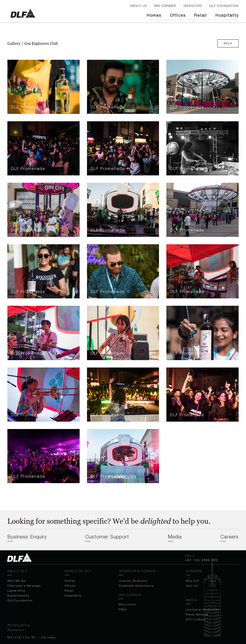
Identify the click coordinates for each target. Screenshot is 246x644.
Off (178, 15)
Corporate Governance (136, 586)
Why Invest (127, 604)
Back (228, 43)
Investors (193, 6)
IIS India (48, 637)
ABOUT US (138, 6)
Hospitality (227, 15)
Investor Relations (133, 581)
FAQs (123, 609)
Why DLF (193, 581)
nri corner (165, 6)
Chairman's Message (24, 586)
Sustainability (18, 595)
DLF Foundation (20, 600)
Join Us (192, 586)
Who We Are (17, 581)
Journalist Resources (203, 609)
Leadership (16, 590)
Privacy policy (19, 625)
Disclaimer (16, 630)
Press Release (197, 614)
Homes (154, 15)
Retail (201, 15)
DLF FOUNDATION (224, 6)
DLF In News (196, 619)
